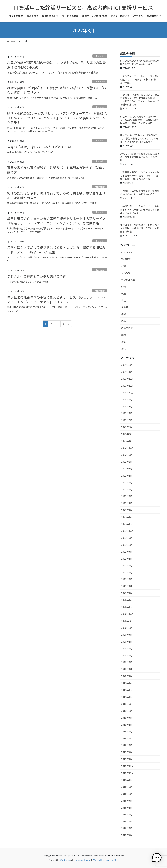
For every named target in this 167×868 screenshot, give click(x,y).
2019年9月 (127, 704)
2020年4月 (127, 655)
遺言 (124, 349)
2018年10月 (127, 780)
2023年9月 (127, 399)
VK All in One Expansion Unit (105, 860)
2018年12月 (127, 766)
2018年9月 (127, 787)
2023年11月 (127, 386)
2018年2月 (127, 835)
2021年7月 (127, 552)
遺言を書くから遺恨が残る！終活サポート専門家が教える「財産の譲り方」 (56, 170)
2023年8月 (127, 406)
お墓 (124, 266)
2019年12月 (127, 683)
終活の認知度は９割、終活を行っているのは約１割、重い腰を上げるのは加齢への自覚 (56, 195)
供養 (124, 300)
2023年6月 (127, 420)
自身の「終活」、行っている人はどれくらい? (40, 147)
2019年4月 (127, 738)
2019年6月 (127, 725)
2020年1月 (127, 676)
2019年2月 (127, 752)
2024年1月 (127, 372)
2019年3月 (127, 745)
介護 (124, 287)
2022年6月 (127, 476)
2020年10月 (127, 614)
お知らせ (126, 273)
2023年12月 (127, 379)
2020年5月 (127, 648)
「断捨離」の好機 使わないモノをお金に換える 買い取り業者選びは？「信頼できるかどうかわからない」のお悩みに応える (140, 100)
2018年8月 (127, 794)
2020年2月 (127, 669)
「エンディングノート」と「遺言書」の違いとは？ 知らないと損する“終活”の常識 (140, 79)
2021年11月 (127, 524)
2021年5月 (127, 565)
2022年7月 (127, 469)
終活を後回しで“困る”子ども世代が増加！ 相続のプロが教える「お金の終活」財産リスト (57, 90)
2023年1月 (127, 441)
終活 (124, 321)
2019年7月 (127, 718)
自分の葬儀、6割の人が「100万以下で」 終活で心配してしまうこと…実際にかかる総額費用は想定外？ (139, 138)
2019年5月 (127, 731)
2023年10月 (127, 392)
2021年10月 (127, 531)
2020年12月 (127, 600)
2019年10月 (127, 697)
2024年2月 (127, 365)
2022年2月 (127, 503)
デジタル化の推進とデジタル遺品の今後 (37, 276)
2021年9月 (127, 538)
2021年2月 (127, 586)
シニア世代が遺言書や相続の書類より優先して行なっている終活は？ (140, 62)
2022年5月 (127, 482)
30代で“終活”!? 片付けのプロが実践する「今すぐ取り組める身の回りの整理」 (140, 157)
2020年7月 (127, 635)
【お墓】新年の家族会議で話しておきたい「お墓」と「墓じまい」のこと (140, 193)
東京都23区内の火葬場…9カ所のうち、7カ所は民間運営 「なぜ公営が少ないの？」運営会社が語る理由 (140, 120)
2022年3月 (127, 496)
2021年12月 (127, 517)
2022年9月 (127, 455)
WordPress (65, 860)
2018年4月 (127, 821)
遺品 (124, 342)
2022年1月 (127, 510)
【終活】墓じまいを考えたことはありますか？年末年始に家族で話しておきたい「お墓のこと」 (140, 209)
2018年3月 (127, 828)
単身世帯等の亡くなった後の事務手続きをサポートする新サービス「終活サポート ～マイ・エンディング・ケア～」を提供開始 (56, 221)
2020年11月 (127, 607)
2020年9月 (127, 621)
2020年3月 (127, 662)
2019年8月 (127, 711)
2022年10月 (127, 448)
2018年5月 (127, 814)
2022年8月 (127, 462)
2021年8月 (127, 545)
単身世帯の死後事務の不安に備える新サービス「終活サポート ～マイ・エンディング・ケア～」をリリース (56, 299)
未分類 (125, 307)
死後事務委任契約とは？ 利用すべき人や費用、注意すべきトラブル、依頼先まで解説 (140, 228)
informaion (100, 56)
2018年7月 (127, 801)
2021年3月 (127, 579)
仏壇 (124, 293)
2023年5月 (127, 427)
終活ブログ (127, 328)
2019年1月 (127, 759)
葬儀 (124, 335)
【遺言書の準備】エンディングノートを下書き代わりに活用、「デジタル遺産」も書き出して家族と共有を (140, 175)
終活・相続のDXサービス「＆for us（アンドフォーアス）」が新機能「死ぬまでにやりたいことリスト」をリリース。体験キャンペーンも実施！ (57, 118)
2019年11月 (127, 690)
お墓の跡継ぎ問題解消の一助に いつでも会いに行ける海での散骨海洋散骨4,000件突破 (56, 65)
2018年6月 (127, 808)
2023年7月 (127, 413)
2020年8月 (127, 628)
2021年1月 (127, 593)
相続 (124, 314)
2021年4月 (127, 572)
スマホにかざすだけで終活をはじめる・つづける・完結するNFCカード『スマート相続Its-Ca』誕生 (56, 250)
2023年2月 (127, 434)
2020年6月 (127, 642)
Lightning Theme (82, 860)
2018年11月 (127, 773)
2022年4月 (127, 489)
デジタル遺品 (128, 280)
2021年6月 (127, 559)
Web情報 (126, 259)
